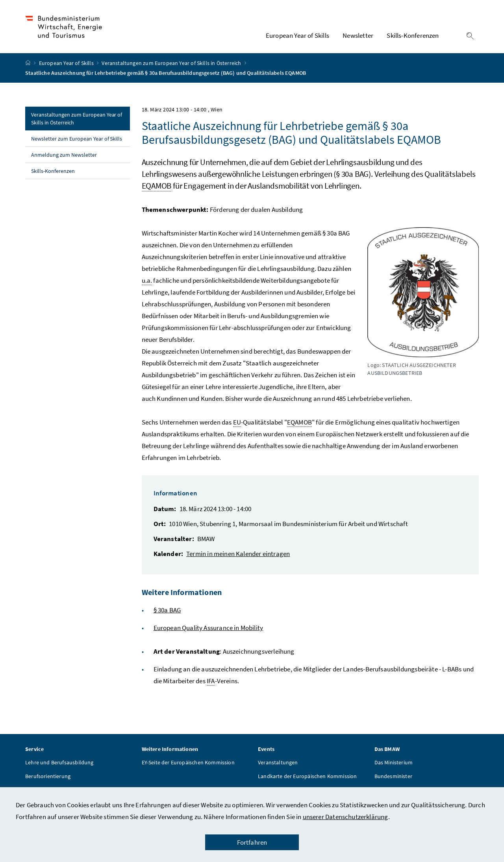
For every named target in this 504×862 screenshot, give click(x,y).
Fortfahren (252, 842)
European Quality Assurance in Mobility (208, 629)
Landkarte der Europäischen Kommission (308, 777)
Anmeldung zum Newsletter (64, 156)
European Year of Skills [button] (297, 36)
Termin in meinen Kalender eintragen (238, 555)
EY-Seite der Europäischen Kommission (188, 764)
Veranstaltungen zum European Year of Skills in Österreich (172, 64)
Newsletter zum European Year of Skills (77, 140)
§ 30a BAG (167, 611)
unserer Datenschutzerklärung (346, 817)
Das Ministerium (394, 764)
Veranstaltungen (278, 764)
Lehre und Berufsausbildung (59, 764)
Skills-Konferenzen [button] (413, 36)
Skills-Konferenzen (53, 172)
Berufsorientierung (48, 777)
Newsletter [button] (358, 36)
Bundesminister (393, 777)
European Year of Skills (67, 64)
